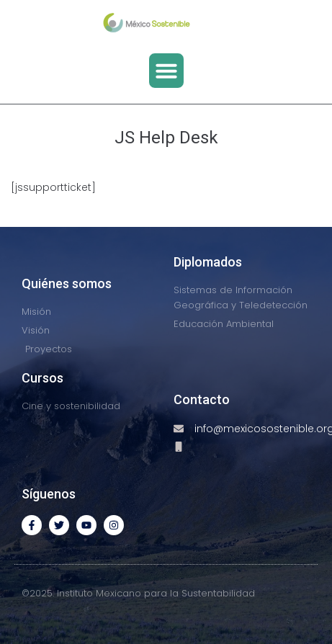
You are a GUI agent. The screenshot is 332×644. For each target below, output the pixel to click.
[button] (166, 71)
